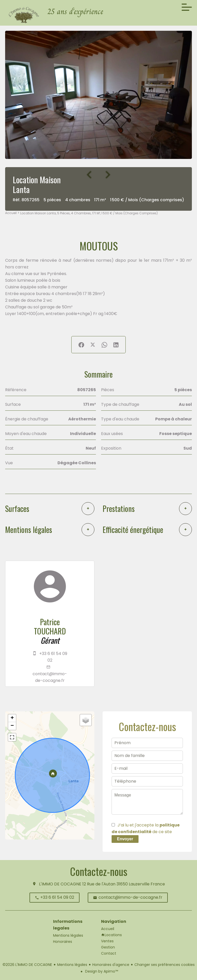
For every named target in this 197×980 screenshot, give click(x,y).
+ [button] (12, 718)
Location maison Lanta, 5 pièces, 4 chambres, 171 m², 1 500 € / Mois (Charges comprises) (89, 213)
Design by (101, 971)
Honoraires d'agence (111, 965)
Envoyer (125, 839)
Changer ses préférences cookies (165, 965)
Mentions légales (72, 965)
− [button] (12, 726)
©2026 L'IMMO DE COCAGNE (27, 965)
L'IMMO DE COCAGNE (60, 884)
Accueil (11, 213)
